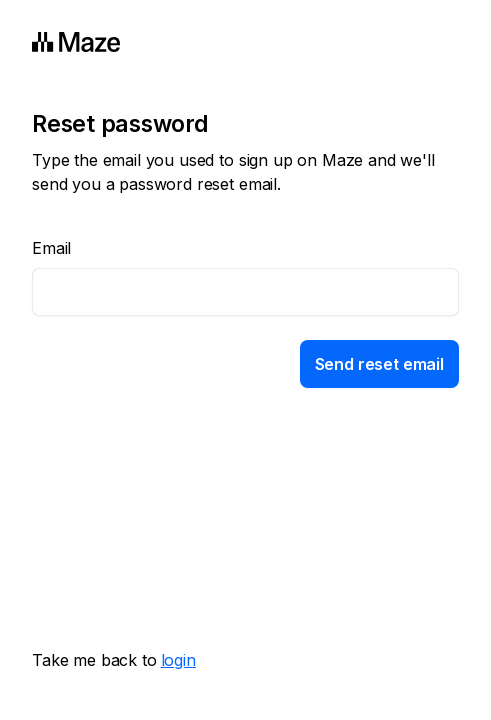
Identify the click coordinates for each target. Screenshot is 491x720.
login (178, 660)
